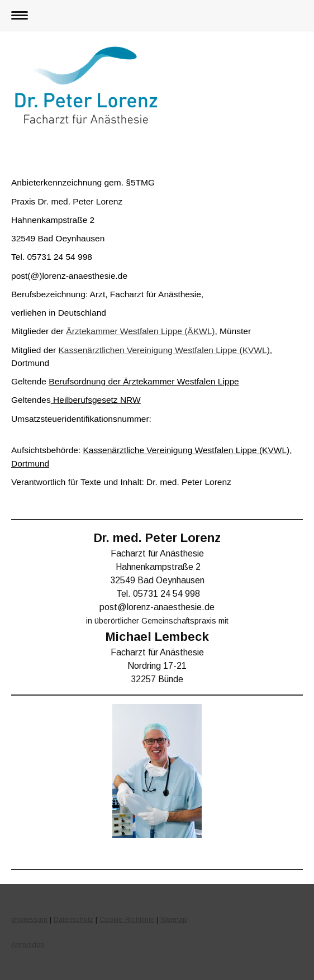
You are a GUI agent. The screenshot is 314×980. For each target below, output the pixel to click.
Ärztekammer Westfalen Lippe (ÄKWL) (140, 331)
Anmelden (28, 945)
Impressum (29, 919)
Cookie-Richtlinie (127, 919)
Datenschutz (73, 919)
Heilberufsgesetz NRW (96, 400)
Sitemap (174, 919)
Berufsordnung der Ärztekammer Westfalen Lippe (144, 381)
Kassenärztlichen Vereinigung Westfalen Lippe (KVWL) (164, 350)
